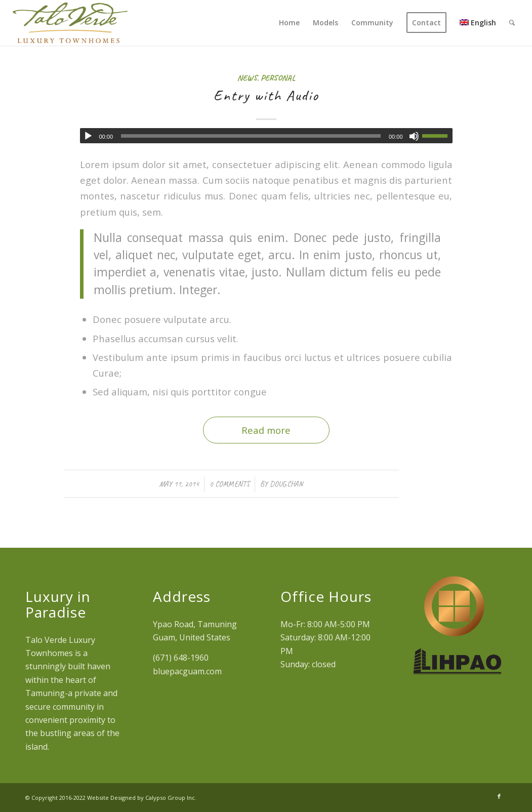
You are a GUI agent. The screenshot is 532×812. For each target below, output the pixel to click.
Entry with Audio (266, 95)
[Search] (512, 23)
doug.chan (286, 484)
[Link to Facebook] (499, 796)
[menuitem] (289, 23)
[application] (266, 136)
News (247, 78)
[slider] (251, 136)
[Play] (88, 136)
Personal (278, 78)
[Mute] (414, 136)
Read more (266, 430)
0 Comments (230, 484)
